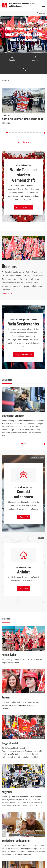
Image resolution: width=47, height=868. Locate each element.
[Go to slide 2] (10, 133)
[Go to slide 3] (13, 133)
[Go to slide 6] (22, 133)
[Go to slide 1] (7, 133)
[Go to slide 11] (37, 133)
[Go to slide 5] (19, 133)
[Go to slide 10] (34, 133)
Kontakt (12, 60)
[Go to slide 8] (28, 133)
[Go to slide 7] (25, 133)
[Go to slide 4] (16, 133)
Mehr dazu (23, 142)
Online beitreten (23, 207)
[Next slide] (44, 133)
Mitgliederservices (23, 354)
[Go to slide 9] (31, 133)
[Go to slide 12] (40, 133)
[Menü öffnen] (43, 5)
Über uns (6, 293)
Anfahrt (35, 60)
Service (23, 70)
